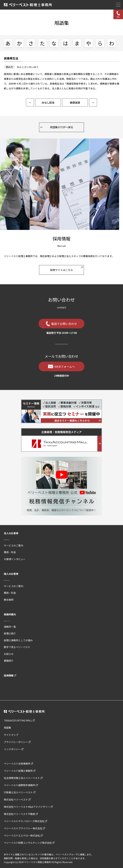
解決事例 (9, 600)
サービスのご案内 (13, 545)
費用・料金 (10, 552)
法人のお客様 (11, 533)
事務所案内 (10, 614)
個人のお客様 (11, 574)
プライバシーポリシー (16, 742)
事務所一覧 (10, 627)
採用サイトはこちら (61, 270)
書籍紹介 (9, 661)
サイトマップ (11, 735)
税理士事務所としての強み (18, 640)
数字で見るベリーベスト (17, 647)
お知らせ (9, 654)
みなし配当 (48, 102)
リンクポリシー (12, 749)
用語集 (7, 728)
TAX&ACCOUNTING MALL (18, 720)
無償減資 (75, 102)
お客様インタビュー (15, 559)
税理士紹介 (10, 633)
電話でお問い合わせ (64, 324)
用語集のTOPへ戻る (62, 127)
